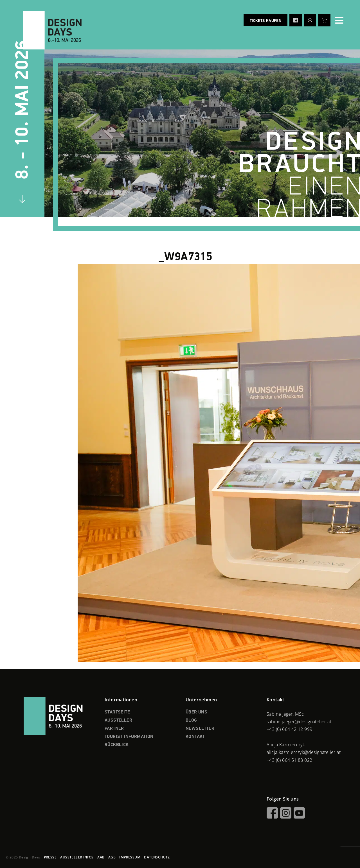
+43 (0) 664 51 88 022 (289, 760)
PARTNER (114, 729)
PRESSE (50, 857)
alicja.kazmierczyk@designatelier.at (304, 752)
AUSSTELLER (118, 720)
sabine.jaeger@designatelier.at (299, 722)
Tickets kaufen (265, 21)
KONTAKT (195, 737)
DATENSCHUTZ (157, 857)
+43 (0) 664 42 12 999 (289, 729)
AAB (101, 857)
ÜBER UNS (196, 712)
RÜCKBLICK (117, 745)
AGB (112, 857)
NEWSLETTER (200, 729)
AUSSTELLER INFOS (77, 857)
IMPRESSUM (130, 857)
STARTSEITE (117, 712)
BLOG (191, 720)
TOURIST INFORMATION (129, 737)
